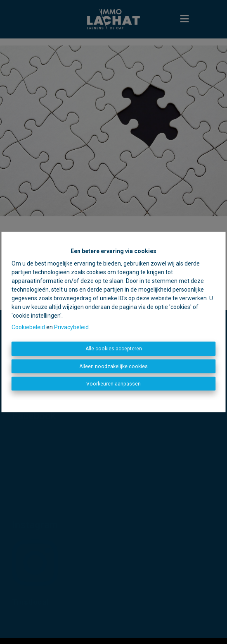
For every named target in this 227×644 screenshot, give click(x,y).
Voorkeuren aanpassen (113, 384)
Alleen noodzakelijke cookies (113, 366)
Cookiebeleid (28, 327)
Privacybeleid (71, 327)
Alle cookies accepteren (114, 349)
